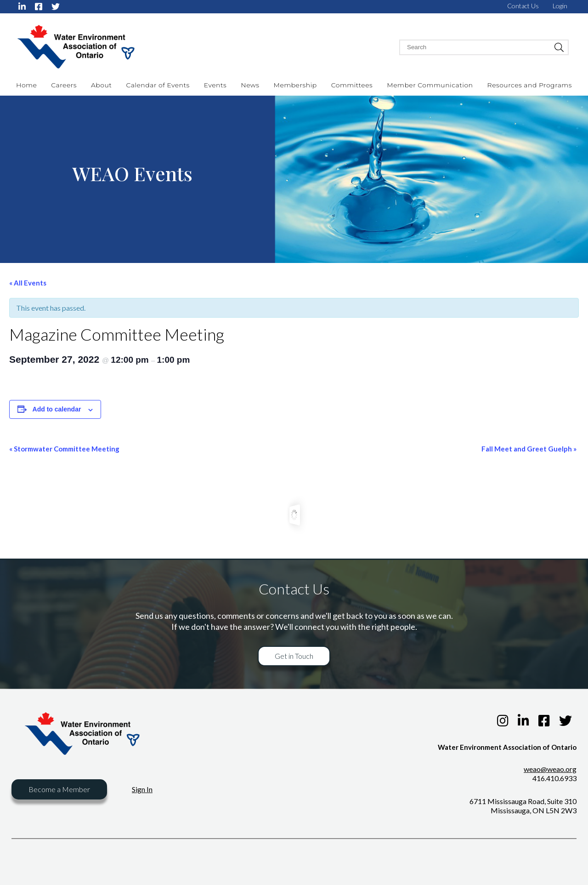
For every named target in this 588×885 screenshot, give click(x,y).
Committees (352, 85)
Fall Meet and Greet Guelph (529, 449)
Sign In (142, 789)
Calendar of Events (158, 85)
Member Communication (430, 85)
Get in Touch (294, 656)
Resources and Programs (530, 85)
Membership (295, 85)
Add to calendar (57, 409)
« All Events (28, 283)
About (101, 85)
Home (26, 85)
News (250, 85)
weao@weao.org (550, 769)
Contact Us (523, 6)
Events (215, 85)
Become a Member (59, 789)
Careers (64, 85)
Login (560, 6)
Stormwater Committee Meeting (64, 449)
